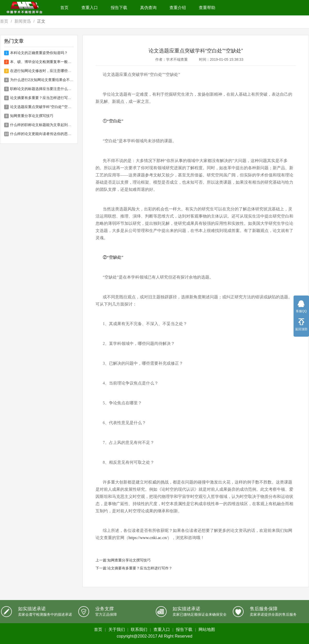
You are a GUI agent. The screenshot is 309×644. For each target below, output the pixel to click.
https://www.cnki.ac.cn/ (148, 538)
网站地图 (207, 629)
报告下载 (119, 8)
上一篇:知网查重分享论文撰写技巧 (123, 560)
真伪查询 (148, 8)
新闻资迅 (23, 21)
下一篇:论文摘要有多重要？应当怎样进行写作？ (134, 568)
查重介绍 (178, 8)
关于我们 (117, 629)
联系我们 (139, 629)
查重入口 (90, 8)
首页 (64, 8)
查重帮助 (207, 8)
